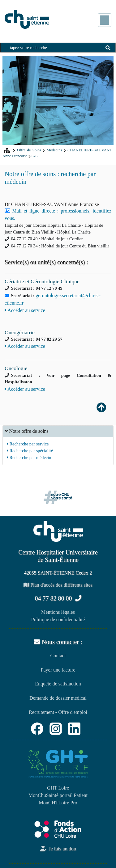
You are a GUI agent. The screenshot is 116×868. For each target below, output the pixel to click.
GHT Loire (58, 788)
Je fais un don (58, 849)
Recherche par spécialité (30, 451)
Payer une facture (58, 670)
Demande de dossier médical (58, 698)
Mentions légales (58, 612)
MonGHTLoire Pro (58, 803)
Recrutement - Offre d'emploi (58, 712)
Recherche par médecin (29, 457)
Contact (58, 656)
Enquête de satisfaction (58, 684)
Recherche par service (28, 444)
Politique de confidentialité (58, 619)
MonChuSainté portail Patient (58, 795)
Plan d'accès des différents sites (58, 585)
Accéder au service (25, 310)
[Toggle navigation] (105, 20)
